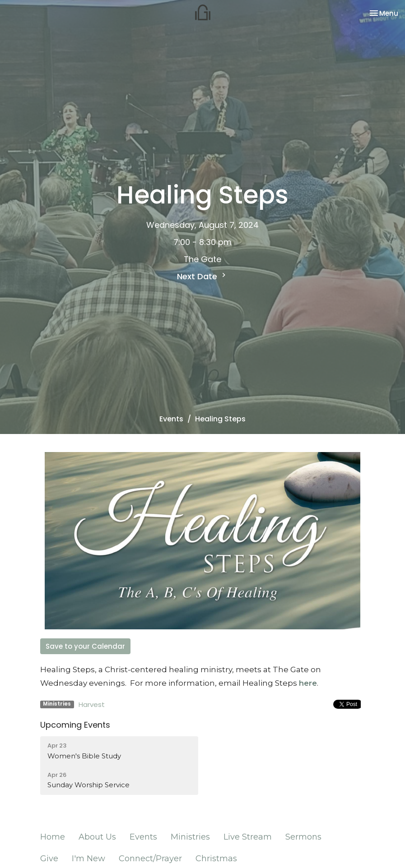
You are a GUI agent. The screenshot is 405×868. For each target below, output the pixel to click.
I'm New (88, 859)
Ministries (190, 837)
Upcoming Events (75, 725)
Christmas (216, 859)
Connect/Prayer (150, 859)
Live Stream (248, 837)
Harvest (92, 704)
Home (53, 837)
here (308, 683)
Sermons (303, 837)
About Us (97, 837)
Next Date (202, 276)
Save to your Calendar (85, 646)
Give (49, 859)
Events (171, 419)
